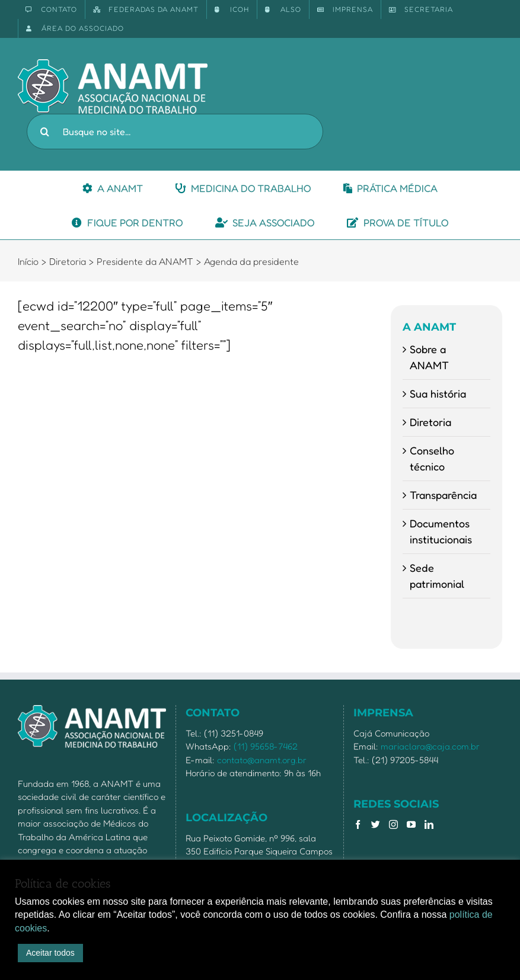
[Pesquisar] (44, 132)
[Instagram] (393, 824)
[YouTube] (411, 824)
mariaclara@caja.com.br (430, 746)
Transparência (443, 495)
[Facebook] (358, 824)
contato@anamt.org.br (262, 760)
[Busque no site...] (175, 132)
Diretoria (430, 422)
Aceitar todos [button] (50, 953)
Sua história (438, 393)
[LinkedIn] (429, 824)
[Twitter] (376, 824)
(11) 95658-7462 (266, 746)
